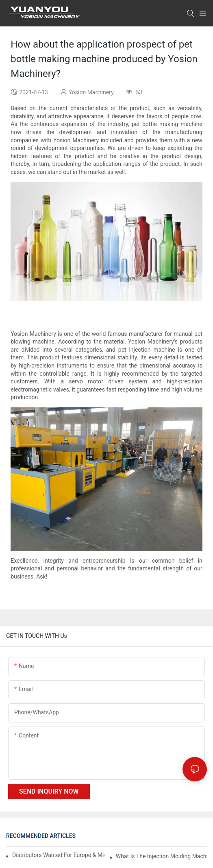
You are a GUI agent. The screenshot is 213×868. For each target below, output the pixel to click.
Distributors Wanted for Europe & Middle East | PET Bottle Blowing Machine (58, 855)
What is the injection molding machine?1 (161, 856)
